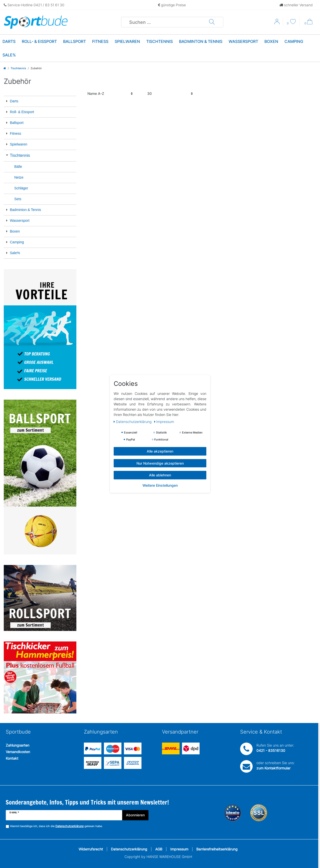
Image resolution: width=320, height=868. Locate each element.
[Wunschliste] (291, 22)
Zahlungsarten (18, 745)
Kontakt (12, 758)
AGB (159, 849)
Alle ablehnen (160, 475)
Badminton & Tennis (201, 41)
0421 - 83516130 (271, 750)
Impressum (179, 849)
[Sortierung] (110, 94)
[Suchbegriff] (165, 22)
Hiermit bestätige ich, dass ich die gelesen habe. (56, 826)
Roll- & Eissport (39, 41)
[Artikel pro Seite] (170, 94)
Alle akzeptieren (160, 451)
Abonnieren (135, 815)
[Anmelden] (277, 23)
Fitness (100, 41)
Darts (9, 41)
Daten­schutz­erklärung (133, 422)
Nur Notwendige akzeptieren (160, 463)
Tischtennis (159, 41)
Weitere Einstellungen (160, 485)
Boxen (271, 41)
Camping (294, 41)
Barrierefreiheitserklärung (217, 849)
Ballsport (74, 41)
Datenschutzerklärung (129, 849)
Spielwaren (127, 41)
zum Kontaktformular (273, 768)
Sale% (9, 55)
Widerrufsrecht (91, 849)
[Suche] (212, 22)
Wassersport (243, 41)
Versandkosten (18, 752)
